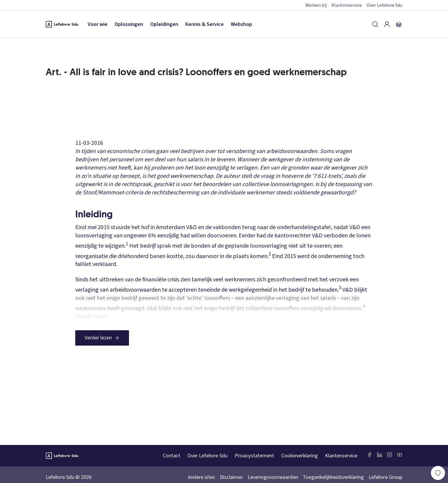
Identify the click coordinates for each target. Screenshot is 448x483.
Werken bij (316, 5)
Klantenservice (347, 5)
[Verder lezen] (102, 338)
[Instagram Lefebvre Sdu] (390, 455)
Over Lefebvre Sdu (384, 5)
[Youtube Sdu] (400, 455)
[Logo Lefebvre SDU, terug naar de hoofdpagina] (62, 24)
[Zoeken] (375, 24)
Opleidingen (164, 24)
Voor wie (98, 24)
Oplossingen (129, 24)
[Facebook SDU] (369, 455)
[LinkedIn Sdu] (380, 455)
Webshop (241, 24)
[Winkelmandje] (399, 24)
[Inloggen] (387, 24)
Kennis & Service (205, 24)
